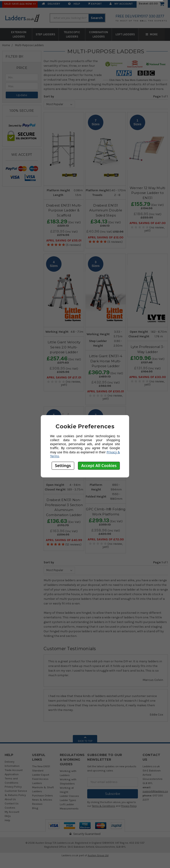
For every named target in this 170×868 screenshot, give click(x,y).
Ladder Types (68, 800)
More (152, 34)
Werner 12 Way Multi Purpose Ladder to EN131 (148, 193)
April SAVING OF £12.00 (106, 237)
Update (22, 95)
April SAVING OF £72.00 (106, 539)
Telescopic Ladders (72, 34)
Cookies (10, 808)
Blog (35, 808)
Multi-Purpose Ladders (29, 45)
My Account (121, 4)
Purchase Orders (42, 795)
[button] (22, 68)
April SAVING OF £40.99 (64, 540)
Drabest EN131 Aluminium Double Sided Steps (106, 210)
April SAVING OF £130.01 (106, 391)
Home (6, 45)
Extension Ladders (19, 34)
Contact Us (12, 803)
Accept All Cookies (99, 465)
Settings (63, 465)
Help (74, 4)
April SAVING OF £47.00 (148, 223)
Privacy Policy (13, 787)
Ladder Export (41, 775)
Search (97, 18)
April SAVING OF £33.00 (148, 377)
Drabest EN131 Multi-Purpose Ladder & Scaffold (64, 210)
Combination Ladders (99, 34)
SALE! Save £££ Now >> (20, 4)
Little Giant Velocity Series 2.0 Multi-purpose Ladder (64, 347)
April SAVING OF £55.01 (64, 241)
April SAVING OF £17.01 (64, 378)
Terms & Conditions (103, 806)
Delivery (51, 4)
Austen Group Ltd (98, 855)
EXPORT (95, 4)
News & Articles (42, 800)
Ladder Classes (69, 796)
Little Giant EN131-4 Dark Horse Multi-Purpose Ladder (106, 361)
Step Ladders (45, 34)
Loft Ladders (125, 34)
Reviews (37, 804)
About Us (10, 799)
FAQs (8, 816)
